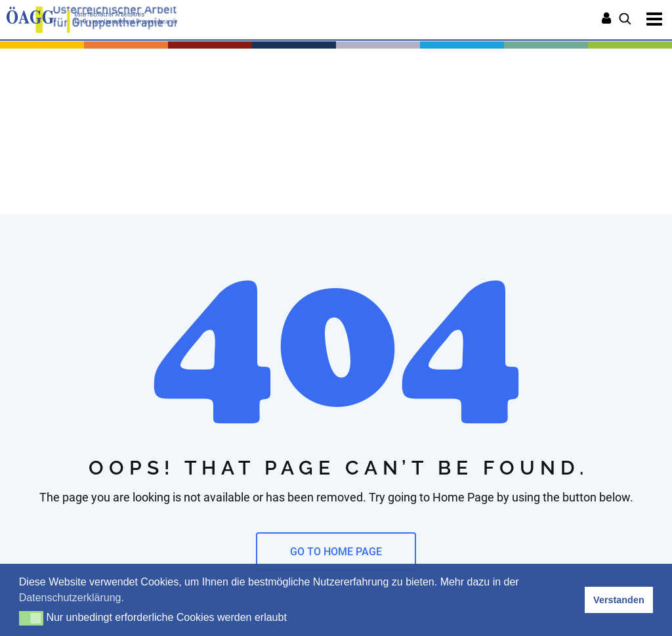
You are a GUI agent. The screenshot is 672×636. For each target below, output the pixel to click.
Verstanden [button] (619, 600)
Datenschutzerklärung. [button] (72, 598)
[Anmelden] (606, 20)
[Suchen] (625, 20)
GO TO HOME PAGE (336, 552)
